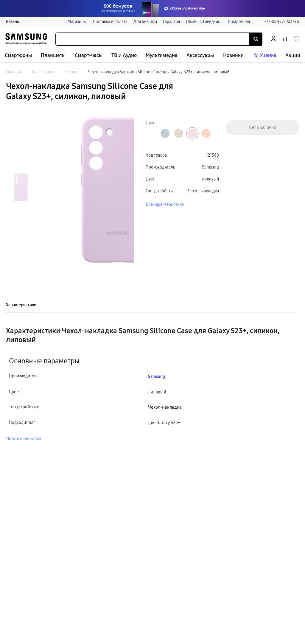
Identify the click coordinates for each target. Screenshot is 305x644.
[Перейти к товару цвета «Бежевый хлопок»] (151, 133)
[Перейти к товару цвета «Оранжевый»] (206, 133)
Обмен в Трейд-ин (203, 21)
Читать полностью (24, 438)
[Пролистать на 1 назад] (20, 119)
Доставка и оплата (110, 21)
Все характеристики (165, 204)
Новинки (233, 55)
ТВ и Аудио (124, 55)
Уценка (264, 55)
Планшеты (53, 55)
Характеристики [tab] (21, 305)
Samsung (157, 376)
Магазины (77, 21)
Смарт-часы (89, 55)
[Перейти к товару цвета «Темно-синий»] (165, 133)
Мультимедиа (162, 55)
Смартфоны (18, 55)
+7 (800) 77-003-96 (281, 21)
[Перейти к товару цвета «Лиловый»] (192, 133)
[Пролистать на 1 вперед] (20, 255)
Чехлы (71, 72)
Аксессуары (200, 55)
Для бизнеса (145, 21)
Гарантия (171, 21)
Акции (293, 55)
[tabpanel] (152, 384)
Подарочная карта (244, 21)
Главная (13, 72)
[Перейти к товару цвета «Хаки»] (179, 133)
